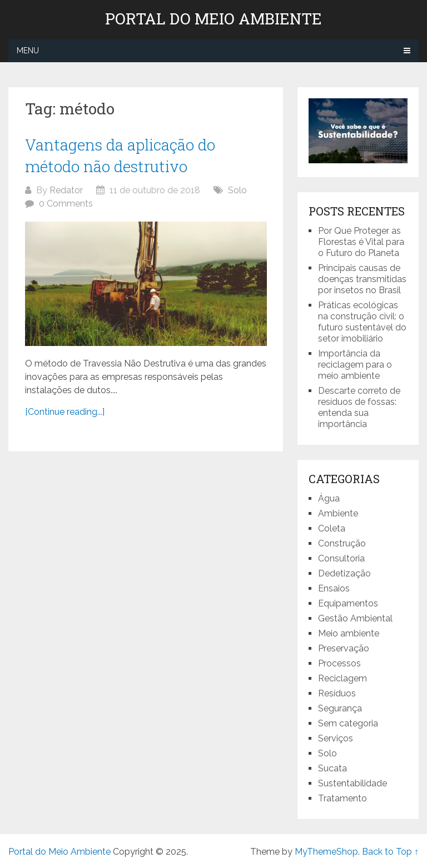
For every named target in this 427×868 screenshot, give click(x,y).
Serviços (336, 738)
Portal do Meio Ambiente (213, 19)
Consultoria (341, 558)
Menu (28, 51)
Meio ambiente (349, 633)
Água (329, 498)
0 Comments (66, 204)
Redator (66, 190)
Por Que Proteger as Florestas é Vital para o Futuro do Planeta (361, 242)
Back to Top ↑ (390, 852)
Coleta (332, 528)
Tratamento (342, 798)
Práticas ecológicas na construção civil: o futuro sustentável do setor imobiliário (362, 322)
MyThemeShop (326, 852)
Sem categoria (348, 723)
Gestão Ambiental (355, 618)
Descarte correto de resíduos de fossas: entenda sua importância (359, 407)
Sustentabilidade (352, 783)
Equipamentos (348, 603)
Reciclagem (342, 678)
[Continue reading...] (65, 412)
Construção (342, 543)
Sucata (332, 768)
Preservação (344, 648)
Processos (339, 663)
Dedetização (344, 573)
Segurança (340, 708)
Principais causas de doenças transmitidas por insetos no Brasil (362, 279)
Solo (237, 190)
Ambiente (338, 513)
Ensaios (334, 588)
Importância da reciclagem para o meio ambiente (355, 365)
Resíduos (337, 693)
